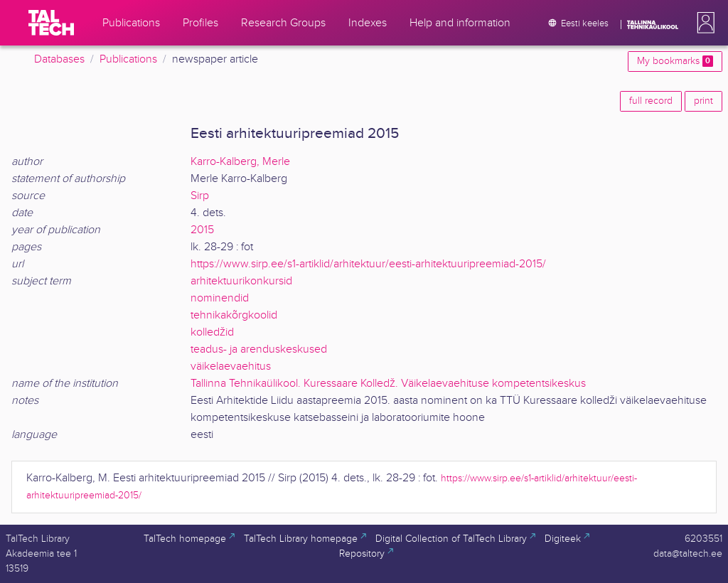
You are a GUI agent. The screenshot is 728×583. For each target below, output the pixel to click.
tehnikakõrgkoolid (234, 315)
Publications (128, 59)
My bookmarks (675, 61)
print (703, 101)
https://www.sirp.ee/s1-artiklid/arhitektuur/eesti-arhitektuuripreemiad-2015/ (368, 264)
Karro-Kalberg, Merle (240, 162)
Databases (59, 59)
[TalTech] (51, 23)
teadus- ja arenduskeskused (259, 349)
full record (651, 101)
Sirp (200, 196)
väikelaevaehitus (231, 367)
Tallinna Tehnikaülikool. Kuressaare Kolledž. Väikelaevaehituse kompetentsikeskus (388, 384)
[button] (703, 23)
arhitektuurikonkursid (241, 281)
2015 (202, 230)
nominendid (220, 298)
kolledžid (212, 332)
